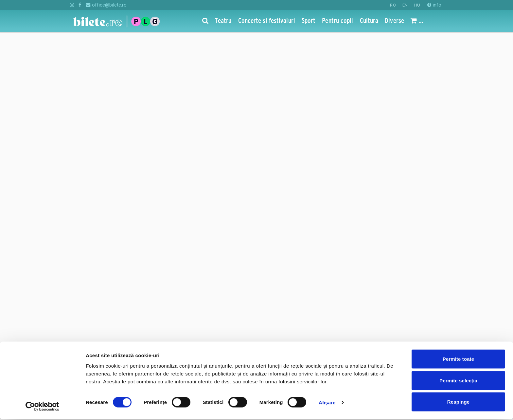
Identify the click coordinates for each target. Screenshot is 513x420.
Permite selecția (458, 381)
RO (393, 5)
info (434, 5)
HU (417, 5)
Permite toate (458, 360)
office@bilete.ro (106, 5)
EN (405, 5)
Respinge (458, 402)
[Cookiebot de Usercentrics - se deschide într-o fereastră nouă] (42, 407)
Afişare (327, 403)
